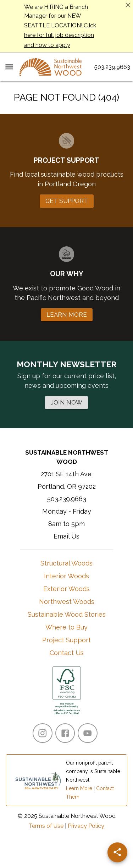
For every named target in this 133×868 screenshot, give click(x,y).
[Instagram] (42, 733)
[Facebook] (65, 733)
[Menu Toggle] (9, 67)
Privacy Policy (86, 826)
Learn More (79, 788)
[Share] (117, 852)
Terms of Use (46, 826)
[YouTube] (87, 733)
